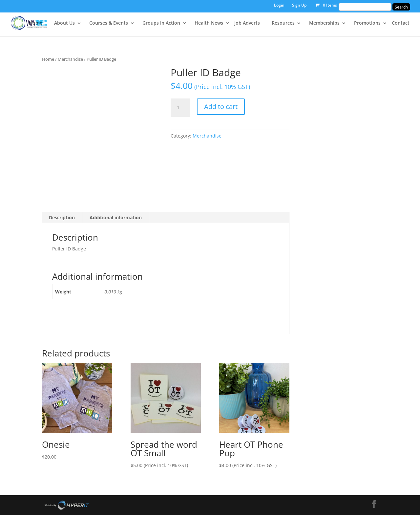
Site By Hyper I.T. (67, 505)
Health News (209, 23)
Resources (283, 23)
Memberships (324, 23)
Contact (401, 23)
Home (36, 23)
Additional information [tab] (116, 217)
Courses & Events (109, 23)
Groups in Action (161, 23)
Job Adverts (247, 23)
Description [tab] (62, 217)
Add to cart (221, 107)
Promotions (367, 23)
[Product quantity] (180, 108)
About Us (64, 23)
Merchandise (70, 59)
